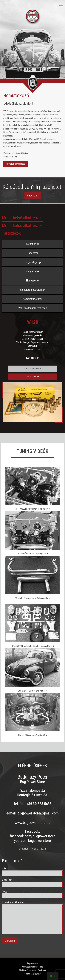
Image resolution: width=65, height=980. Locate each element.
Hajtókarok (33, 253)
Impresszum (32, 963)
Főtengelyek (32, 244)
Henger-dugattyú (33, 262)
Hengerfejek (32, 271)
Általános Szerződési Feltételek (33, 970)
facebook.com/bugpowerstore (32, 836)
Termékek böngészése (16, 164)
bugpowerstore (40, 841)
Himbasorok (33, 281)
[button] (58, 387)
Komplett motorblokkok (33, 290)
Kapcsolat (33, 195)
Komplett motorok (33, 299)
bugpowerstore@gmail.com (38, 813)
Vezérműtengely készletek (33, 308)
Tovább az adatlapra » (33, 369)
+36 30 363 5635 (39, 804)
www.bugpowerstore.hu (33, 823)
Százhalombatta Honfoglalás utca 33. (32, 793)
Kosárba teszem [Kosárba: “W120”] (33, 377)
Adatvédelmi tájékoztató (32, 967)
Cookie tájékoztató (33, 974)
